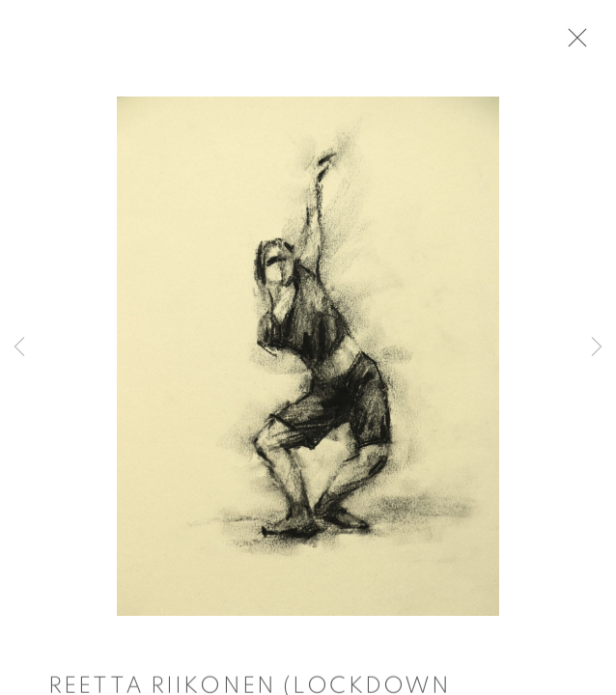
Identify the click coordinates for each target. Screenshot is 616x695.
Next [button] (597, 347)
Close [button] (573, 43)
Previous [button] (19, 347)
